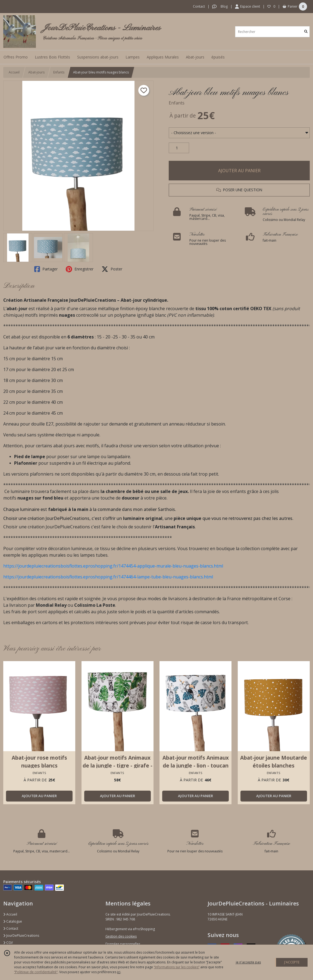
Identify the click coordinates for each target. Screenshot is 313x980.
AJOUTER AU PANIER (239, 171)
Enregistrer (80, 269)
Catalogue (13, 921)
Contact (199, 6)
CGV (8, 943)
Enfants (59, 72)
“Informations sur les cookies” (177, 967)
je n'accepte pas (248, 962)
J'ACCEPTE (292, 962)
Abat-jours (36, 72)
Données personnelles (123, 944)
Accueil (14, 72)
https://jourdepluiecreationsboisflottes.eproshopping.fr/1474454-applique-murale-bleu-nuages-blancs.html (113, 566)
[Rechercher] (306, 32)
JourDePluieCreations (21, 936)
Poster (112, 269)
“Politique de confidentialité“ (36, 972)
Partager (46, 269)
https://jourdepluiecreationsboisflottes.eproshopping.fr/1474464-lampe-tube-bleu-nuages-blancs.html (108, 577)
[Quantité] (179, 148)
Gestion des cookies (121, 936)
